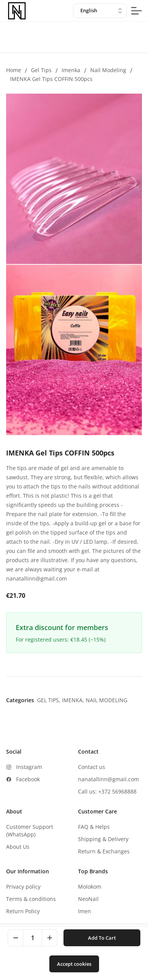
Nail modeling (108, 70)
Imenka (71, 70)
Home (14, 70)
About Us (18, 847)
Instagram (29, 767)
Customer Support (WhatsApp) (30, 831)
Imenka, (74, 700)
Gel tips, (50, 700)
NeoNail (88, 899)
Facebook (28, 779)
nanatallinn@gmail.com (108, 779)
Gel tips (41, 70)
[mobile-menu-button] (137, 11)
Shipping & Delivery (103, 839)
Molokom (90, 887)
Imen (85, 911)
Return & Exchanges (104, 851)
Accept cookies (74, 964)
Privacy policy (23, 887)
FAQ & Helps (94, 827)
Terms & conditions (31, 899)
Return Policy (23, 911)
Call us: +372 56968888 (107, 791)
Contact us (92, 767)
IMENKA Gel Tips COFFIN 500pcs (51, 79)
